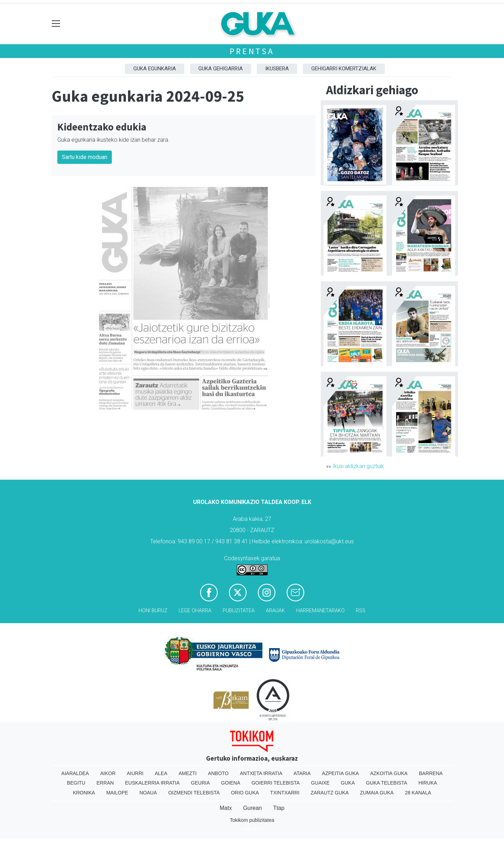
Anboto (218, 773)
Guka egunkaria (155, 69)
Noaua (148, 793)
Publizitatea (239, 611)
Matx (226, 808)
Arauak (275, 611)
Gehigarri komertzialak (344, 69)
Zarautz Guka (330, 793)
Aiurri (135, 773)
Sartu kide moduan (85, 157)
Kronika (84, 793)
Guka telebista (387, 783)
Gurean (252, 808)
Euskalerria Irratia (152, 783)
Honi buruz (153, 611)
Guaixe (320, 783)
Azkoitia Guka (389, 773)
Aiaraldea (75, 773)
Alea (161, 773)
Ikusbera (277, 69)
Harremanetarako (320, 611)
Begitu (76, 783)
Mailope (117, 793)
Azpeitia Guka (340, 773)
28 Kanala (418, 793)
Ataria (302, 773)
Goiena (231, 783)
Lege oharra (195, 611)
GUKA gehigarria (221, 69)
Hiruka (428, 783)
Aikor (108, 773)
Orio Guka (245, 793)
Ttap (279, 808)
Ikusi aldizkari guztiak (358, 466)
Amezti (188, 773)
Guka (348, 783)
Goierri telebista (276, 783)
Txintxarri (285, 793)
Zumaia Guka (377, 793)
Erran (105, 783)
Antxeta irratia (261, 773)
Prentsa (252, 51)
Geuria (200, 783)
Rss (361, 611)
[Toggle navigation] (56, 24)
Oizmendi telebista (194, 793)
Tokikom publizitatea (252, 820)
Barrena (431, 773)
